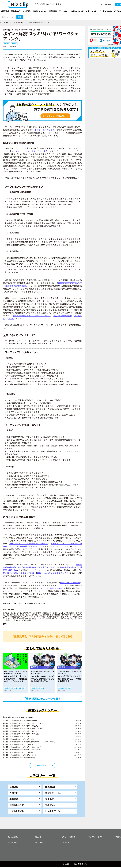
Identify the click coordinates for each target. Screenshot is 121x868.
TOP (1, 22)
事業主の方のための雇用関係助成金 (53, 573)
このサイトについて (68, 837)
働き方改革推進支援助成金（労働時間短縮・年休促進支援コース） (42, 566)
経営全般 (14, 44)
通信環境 (14, 787)
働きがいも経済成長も (44, 130)
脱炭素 (11, 318)
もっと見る (42, 765)
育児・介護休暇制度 (62, 316)
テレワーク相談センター (51, 588)
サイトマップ (66, 842)
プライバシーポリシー (96, 837)
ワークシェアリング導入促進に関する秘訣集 (28, 543)
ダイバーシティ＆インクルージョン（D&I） (32, 316)
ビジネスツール (53, 811)
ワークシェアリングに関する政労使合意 (29, 151)
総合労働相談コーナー (70, 582)
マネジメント (51, 805)
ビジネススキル (17, 811)
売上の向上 (51, 799)
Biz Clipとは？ (106, 4)
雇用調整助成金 (68, 567)
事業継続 (14, 799)
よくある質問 (12, 842)
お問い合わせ (40, 842)
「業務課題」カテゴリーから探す (43, 698)
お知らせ (38, 837)
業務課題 (20, 22)
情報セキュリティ (53, 793)
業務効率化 (51, 787)
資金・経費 (22, 688)
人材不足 (14, 793)
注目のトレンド (10, 22)
